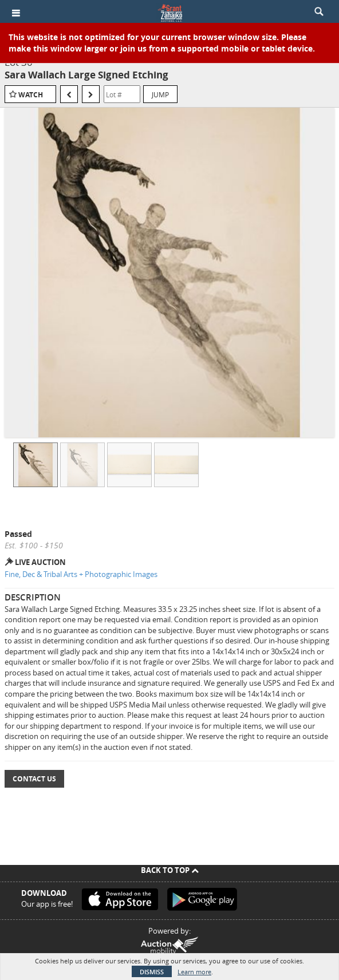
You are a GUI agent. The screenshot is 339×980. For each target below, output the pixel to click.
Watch (31, 95)
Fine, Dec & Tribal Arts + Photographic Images (81, 574)
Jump (160, 94)
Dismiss (152, 972)
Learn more (194, 972)
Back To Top (170, 870)
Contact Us (34, 779)
